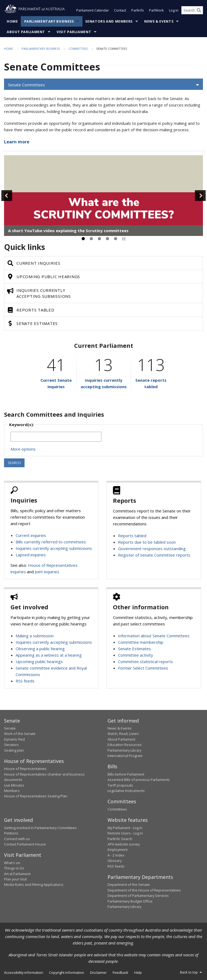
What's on (12, 863)
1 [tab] (83, 239)
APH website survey (124, 844)
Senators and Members (109, 21)
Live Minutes (14, 785)
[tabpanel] (103, 196)
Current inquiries (31, 535)
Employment (118, 850)
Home (12, 21)
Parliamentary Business (49, 21)
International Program (125, 756)
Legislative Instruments (126, 791)
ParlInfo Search (120, 839)
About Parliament (26, 32)
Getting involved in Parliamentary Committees (40, 828)
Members (12, 791)
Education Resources (125, 745)
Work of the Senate (20, 734)
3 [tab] (99, 239)
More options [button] (23, 449)
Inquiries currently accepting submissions (54, 548)
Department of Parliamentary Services (138, 896)
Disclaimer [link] (98, 972)
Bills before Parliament (126, 774)
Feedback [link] (120, 972)
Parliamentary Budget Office (130, 901)
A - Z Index (116, 855)
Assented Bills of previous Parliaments (139, 780)
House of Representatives (25, 769)
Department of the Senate (129, 885)
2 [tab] (91, 239)
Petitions (11, 833)
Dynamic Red (14, 739)
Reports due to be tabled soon (147, 542)
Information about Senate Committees (154, 636)
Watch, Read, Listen (123, 734)
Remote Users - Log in (125, 833)
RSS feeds (25, 681)
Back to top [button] (192, 972)
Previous (7, 196)
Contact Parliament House (25, 844)
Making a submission (35, 636)
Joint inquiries (47, 572)
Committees (78, 49)
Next (200, 196)
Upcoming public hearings (39, 661)
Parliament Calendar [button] (93, 10)
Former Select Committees (143, 668)
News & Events (159, 21)
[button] (103, 85)
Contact (120, 10)
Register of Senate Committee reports (154, 555)
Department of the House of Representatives (144, 890)
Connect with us (17, 839)
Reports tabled (132, 536)
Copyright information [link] (67, 972)
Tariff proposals (120, 785)
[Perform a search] (199, 10)
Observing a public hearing (40, 649)
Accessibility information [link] (24, 972)
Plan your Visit (15, 879)
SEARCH (14, 463)
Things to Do (14, 868)
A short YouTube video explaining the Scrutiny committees (68, 231)
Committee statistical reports (146, 661)
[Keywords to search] (56, 437)
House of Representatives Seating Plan (36, 796)
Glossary (115, 861)
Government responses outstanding (152, 549)
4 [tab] (108, 239)
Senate (10, 728)
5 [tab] (116, 239)
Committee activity (136, 655)
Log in (174, 10)
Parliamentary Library (124, 750)
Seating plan (14, 750)
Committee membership (141, 642)
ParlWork (156, 10)
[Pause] (124, 239)
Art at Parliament (17, 874)
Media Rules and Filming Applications (34, 885)
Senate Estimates (134, 649)
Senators (11, 745)
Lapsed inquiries (31, 555)
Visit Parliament (74, 32)
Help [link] (138, 972)
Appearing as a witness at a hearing (49, 655)
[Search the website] (192, 10)
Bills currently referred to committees (51, 542)
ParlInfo (138, 10)
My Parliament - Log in (125, 828)
